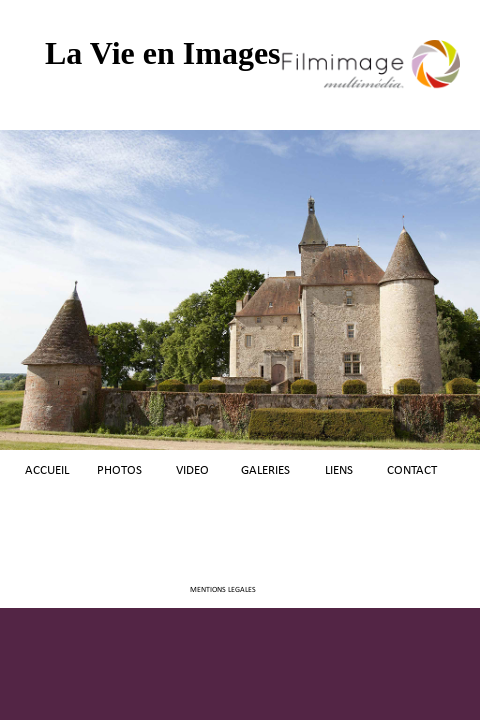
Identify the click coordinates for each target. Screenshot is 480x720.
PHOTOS (119, 470)
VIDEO (192, 470)
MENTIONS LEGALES (223, 590)
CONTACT (412, 470)
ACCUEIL (47, 470)
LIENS (339, 470)
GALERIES (265, 470)
